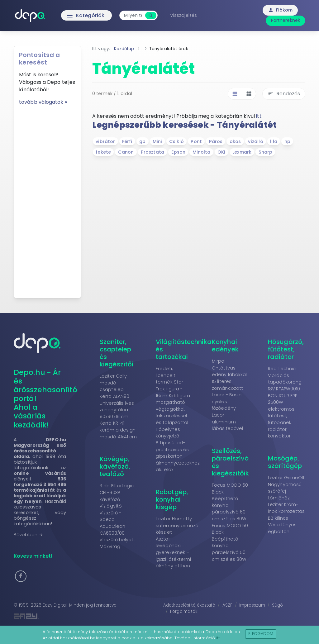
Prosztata (152, 152)
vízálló (256, 141)
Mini (157, 141)
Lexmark (242, 152)
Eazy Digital (55, 605)
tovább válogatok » (43, 102)
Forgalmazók (184, 611)
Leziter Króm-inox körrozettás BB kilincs (286, 511)
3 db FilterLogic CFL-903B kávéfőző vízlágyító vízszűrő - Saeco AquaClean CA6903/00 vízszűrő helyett (118, 513)
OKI (221, 152)
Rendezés (284, 94)
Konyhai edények (225, 346)
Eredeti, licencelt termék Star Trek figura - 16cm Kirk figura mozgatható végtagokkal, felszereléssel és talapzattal (173, 396)
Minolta (202, 152)
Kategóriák (72, 16)
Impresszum (252, 605)
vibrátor (105, 141)
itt (259, 116)
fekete (103, 152)
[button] (21, 576)
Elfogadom (261, 634)
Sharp (266, 152)
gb (142, 141)
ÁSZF (227, 605)
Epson (179, 152)
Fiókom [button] (280, 10)
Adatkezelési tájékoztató (189, 605)
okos (235, 141)
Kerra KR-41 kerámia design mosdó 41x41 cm (118, 430)
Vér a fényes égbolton (282, 528)
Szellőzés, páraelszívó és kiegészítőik (230, 462)
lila (274, 141)
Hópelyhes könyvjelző (168, 433)
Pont (196, 141)
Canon (126, 152)
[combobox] (133, 15)
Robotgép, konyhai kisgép (172, 499)
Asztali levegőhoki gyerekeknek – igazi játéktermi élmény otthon (174, 552)
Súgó (277, 605)
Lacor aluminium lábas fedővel (227, 422)
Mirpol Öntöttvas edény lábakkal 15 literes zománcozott (229, 374)
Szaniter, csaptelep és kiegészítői (117, 353)
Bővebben (29, 535)
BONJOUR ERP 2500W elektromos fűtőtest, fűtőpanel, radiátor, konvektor (283, 416)
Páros (216, 141)
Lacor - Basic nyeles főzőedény (227, 401)
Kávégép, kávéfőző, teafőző (115, 466)
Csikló (176, 141)
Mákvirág (110, 546)
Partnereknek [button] (286, 20)
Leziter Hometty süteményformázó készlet (177, 525)
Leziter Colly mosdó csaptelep (113, 383)
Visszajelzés (183, 15)
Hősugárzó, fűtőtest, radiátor (286, 349)
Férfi (127, 141)
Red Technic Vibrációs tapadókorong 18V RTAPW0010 (285, 379)
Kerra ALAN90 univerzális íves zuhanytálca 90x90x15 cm (117, 406)
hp (287, 141)
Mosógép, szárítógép (285, 462)
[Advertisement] (47, 199)
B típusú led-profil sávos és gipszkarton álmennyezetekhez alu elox (178, 456)
